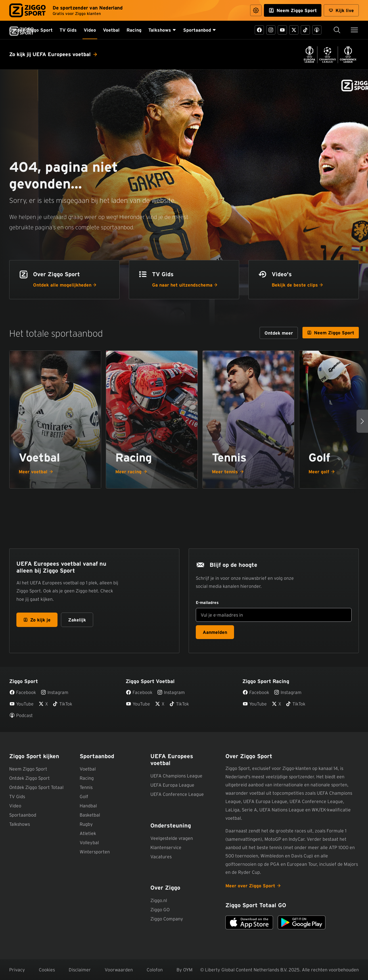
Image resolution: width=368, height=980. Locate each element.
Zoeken (333, 30)
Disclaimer (80, 970)
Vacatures (161, 857)
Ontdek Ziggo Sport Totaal (36, 787)
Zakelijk (77, 620)
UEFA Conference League (177, 794)
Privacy (17, 970)
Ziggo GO (160, 910)
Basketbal (90, 815)
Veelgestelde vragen (172, 838)
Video (15, 806)
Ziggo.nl (159, 900)
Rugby (86, 824)
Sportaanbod (23, 815)
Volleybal (89, 842)
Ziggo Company (167, 919)
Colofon (155, 970)
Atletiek (88, 833)
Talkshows (20, 824)
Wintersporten (95, 852)
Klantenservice (166, 847)
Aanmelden (215, 632)
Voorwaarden (119, 970)
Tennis (86, 787)
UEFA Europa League (172, 785)
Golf (84, 796)
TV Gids (17, 796)
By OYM (185, 970)
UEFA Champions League (176, 776)
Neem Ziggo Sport (28, 769)
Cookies (47, 970)
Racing (87, 778)
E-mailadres (207, 603)
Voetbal (88, 769)
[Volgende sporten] (362, 421)
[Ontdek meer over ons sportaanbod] (279, 333)
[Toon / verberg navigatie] (354, 30)
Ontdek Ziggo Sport (29, 778)
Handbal (88, 806)
